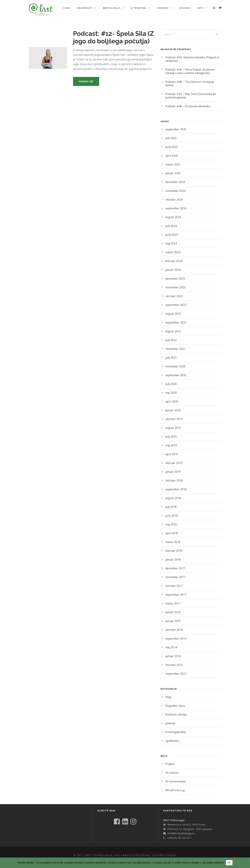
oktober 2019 (173, 415)
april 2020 (171, 398)
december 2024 (175, 178)
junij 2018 (171, 512)
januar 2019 (173, 468)
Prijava (170, 760)
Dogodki (163, 8)
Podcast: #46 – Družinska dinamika (187, 103)
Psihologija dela (175, 728)
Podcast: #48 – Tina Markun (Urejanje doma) (193, 82)
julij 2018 (171, 503)
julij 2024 (171, 222)
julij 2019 (171, 433)
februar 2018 (173, 547)
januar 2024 (173, 266)
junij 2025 (171, 143)
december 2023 (175, 275)
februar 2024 (173, 257)
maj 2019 (171, 442)
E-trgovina (140, 8)
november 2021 (175, 345)
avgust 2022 (173, 328)
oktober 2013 (173, 661)
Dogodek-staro (174, 702)
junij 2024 (171, 231)
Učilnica (185, 8)
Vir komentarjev (175, 778)
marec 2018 (173, 538)
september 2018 (175, 486)
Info (200, 8)
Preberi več (87, 81)
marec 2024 (173, 249)
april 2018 (171, 530)
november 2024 (175, 187)
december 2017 (175, 565)
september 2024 (175, 205)
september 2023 (175, 301)
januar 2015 (173, 617)
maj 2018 (171, 521)
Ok (229, 863)
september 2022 (175, 319)
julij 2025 (171, 135)
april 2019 (171, 451)
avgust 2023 (173, 310)
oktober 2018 (173, 477)
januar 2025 (173, 170)
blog (168, 693)
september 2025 (175, 126)
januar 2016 (173, 609)
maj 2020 (171, 389)
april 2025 (171, 152)
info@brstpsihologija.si (180, 833)
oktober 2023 (173, 293)
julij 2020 (171, 380)
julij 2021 (171, 354)
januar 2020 (173, 407)
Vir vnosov (172, 769)
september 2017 (175, 591)
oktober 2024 (173, 196)
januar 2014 (173, 653)
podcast (170, 720)
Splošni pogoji (166, 855)
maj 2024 (171, 240)
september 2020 (175, 372)
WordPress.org (174, 787)
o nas (68, 8)
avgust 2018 (173, 495)
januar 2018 (173, 556)
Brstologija (113, 8)
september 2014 (175, 635)
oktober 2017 (173, 582)
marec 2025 (173, 161)
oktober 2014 (173, 626)
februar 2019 (173, 459)
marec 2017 (173, 600)
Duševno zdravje (176, 711)
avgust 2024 (173, 214)
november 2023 (175, 284)
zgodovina (172, 737)
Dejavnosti (86, 8)
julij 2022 (171, 336)
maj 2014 (171, 644)
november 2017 (175, 574)
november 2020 (175, 363)
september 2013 (175, 670)
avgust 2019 (173, 424)
